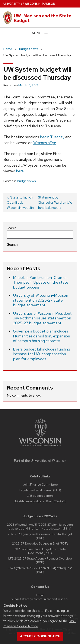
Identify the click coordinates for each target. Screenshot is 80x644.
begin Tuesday (52, 137)
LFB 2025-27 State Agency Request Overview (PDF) (40, 560)
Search (12, 228)
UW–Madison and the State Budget (43, 18)
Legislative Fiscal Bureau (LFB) (40, 490)
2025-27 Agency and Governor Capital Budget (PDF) (40, 536)
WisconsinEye (45, 143)
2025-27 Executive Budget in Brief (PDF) (40, 543)
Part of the (40, 461)
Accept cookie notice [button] (40, 636)
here (20, 171)
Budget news (26, 181)
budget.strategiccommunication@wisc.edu (40, 599)
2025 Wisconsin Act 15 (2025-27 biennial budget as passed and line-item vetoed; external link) (40, 526)
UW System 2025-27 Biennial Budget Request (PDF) (40, 570)
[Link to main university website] (40, 447)
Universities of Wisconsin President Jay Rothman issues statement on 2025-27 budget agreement (42, 318)
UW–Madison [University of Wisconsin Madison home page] (29, 4)
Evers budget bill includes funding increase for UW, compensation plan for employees (41, 354)
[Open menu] (40, 33)
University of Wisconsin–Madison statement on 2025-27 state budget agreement (41, 300)
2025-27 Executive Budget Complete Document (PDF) (40, 551)
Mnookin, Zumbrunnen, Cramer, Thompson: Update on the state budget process (41, 282)
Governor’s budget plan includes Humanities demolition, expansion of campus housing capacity (41, 336)
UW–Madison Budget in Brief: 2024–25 (40, 501)
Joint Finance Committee (40, 484)
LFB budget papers (40, 496)
